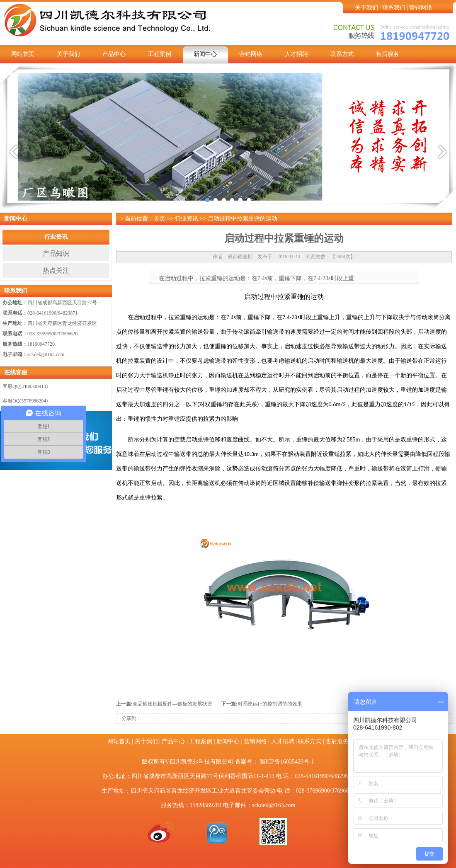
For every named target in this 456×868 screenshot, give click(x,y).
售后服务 (388, 54)
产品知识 (56, 253)
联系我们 (394, 8)
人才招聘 (296, 54)
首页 (160, 219)
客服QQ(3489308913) (25, 386)
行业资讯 (56, 237)
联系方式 (342, 54)
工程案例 (160, 54)
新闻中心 (205, 54)
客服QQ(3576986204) (25, 401)
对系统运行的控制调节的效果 (270, 704)
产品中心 (114, 54)
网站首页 (23, 54)
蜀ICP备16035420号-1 (287, 762)
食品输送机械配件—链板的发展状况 (172, 704)
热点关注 (56, 270)
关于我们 (366, 8)
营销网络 (421, 8)
